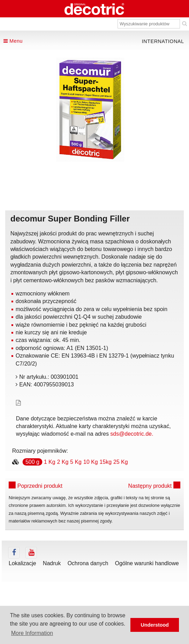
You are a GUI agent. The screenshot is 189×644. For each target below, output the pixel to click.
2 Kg (63, 462)
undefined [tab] (90, 174)
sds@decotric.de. (132, 434)
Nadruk (52, 563)
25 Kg (121, 462)
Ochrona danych (88, 563)
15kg (106, 462)
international (163, 41)
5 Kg (76, 462)
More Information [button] (32, 633)
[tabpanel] (90, 110)
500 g (32, 462)
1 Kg (50, 462)
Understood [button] (155, 625)
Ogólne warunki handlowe (147, 563)
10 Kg (91, 462)
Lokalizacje (22, 563)
